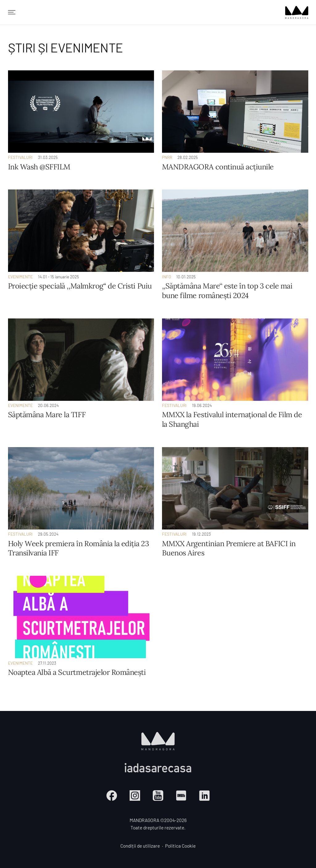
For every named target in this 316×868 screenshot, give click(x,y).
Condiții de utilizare (140, 846)
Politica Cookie (180, 846)
